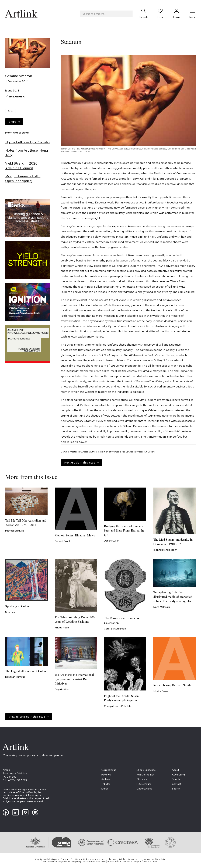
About (175, 770)
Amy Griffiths (62, 689)
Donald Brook (63, 541)
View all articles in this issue (29, 717)
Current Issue (109, 770)
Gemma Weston (19, 76)
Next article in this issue (81, 462)
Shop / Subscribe (146, 770)
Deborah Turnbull (15, 677)
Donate (176, 779)
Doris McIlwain (162, 607)
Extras (105, 789)
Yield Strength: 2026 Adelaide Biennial (21, 166)
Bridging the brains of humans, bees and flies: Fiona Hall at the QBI (124, 531)
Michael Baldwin (15, 531)
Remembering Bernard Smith (172, 685)
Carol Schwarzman (115, 629)
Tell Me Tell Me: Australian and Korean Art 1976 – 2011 (26, 523)
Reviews (106, 775)
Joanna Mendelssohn (165, 550)
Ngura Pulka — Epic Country (28, 142)
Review (11, 111)
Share (14, 122)
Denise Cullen (112, 541)
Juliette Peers (62, 628)
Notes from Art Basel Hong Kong (27, 153)
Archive (106, 779)
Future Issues (144, 784)
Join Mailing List (145, 775)
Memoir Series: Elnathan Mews (75, 536)
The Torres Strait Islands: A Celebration (122, 621)
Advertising (178, 775)
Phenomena (15, 96)
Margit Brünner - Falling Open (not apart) (24, 178)
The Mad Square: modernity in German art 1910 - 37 (173, 542)
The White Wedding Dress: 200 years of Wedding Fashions (75, 620)
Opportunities (144, 789)
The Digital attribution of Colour (26, 671)
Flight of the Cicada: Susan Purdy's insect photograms (121, 698)
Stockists (142, 779)
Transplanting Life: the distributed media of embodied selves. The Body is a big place (173, 597)
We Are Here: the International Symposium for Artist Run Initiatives (74, 679)
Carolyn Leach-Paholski (117, 706)
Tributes (106, 784)
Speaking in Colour (18, 606)
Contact (176, 784)
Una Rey (10, 612)
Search (176, 789)
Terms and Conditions (70, 859)
